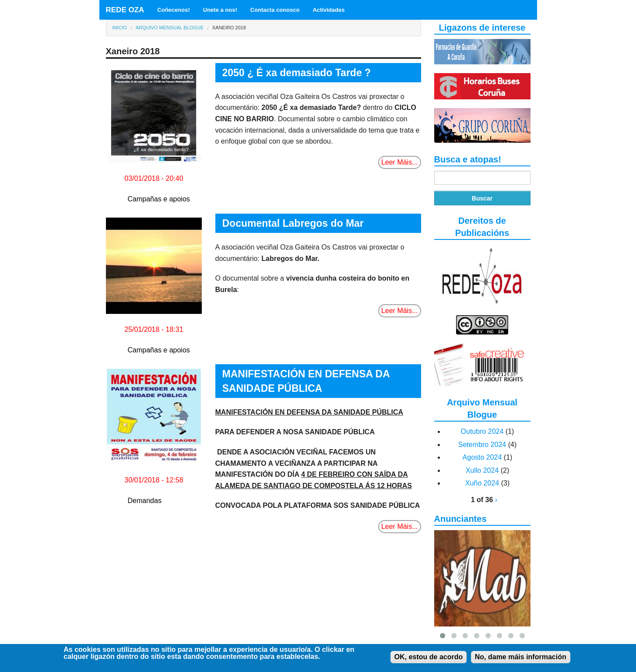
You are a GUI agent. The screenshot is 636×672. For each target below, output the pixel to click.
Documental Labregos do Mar (293, 223)
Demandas (145, 501)
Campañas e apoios (159, 199)
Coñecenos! (173, 10)
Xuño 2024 (482, 483)
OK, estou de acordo (429, 658)
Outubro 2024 (482, 431)
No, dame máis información (521, 658)
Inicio (120, 28)
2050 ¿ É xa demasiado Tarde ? (297, 73)
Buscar (482, 198)
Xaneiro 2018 (229, 28)
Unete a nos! (220, 10)
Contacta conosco (275, 10)
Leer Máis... (400, 162)
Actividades (329, 10)
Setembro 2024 (482, 445)
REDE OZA (125, 10)
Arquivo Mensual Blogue (170, 28)
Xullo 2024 (482, 470)
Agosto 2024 (482, 457)
